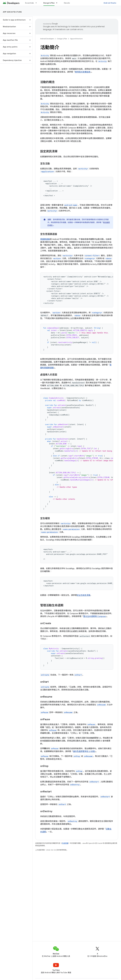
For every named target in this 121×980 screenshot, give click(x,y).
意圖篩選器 (45, 239)
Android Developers (47, 39)
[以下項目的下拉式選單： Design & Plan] (58, 3)
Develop (67, 3)
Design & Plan (62, 39)
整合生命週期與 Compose (95, 616)
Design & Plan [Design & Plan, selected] (49, 3)
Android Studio (110, 3)
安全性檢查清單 (84, 595)
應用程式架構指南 (83, 72)
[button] (14, 20)
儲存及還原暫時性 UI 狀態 (84, 751)
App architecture (12, 12)
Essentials (30, 3)
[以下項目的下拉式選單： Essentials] (37, 3)
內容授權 (65, 843)
